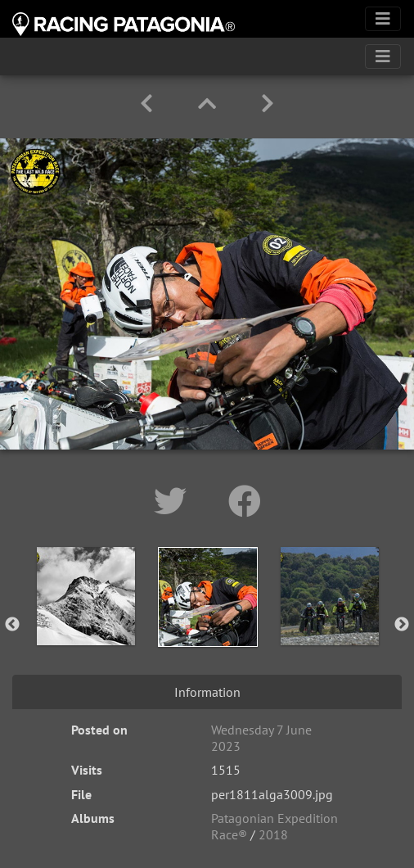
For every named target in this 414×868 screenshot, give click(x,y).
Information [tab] (207, 692)
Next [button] (402, 625)
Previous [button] (12, 625)
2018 (273, 834)
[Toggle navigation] (383, 19)
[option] (85, 622)
